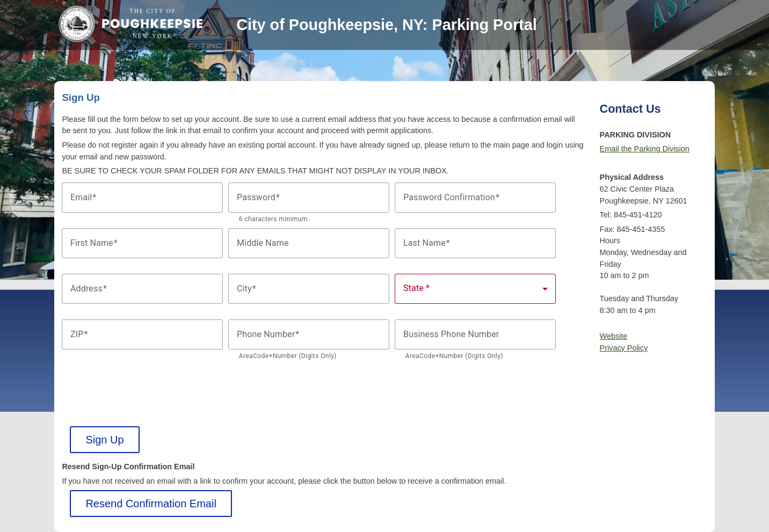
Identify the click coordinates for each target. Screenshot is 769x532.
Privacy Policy (624, 348)
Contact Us (630, 109)
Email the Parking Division (645, 149)
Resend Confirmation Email (151, 504)
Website (614, 336)
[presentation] (143, 386)
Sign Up (104, 440)
